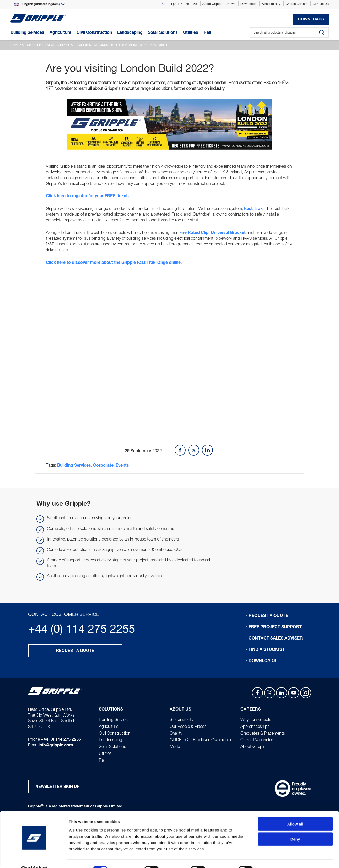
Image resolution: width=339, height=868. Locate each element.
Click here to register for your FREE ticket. (87, 196)
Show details (275, 858)
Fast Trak (253, 209)
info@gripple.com (56, 747)
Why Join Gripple (256, 721)
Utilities (105, 755)
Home (15, 45)
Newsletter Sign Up (57, 788)
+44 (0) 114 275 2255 (179, 4)
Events (122, 467)
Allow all (295, 812)
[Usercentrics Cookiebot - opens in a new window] (34, 858)
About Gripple (212, 4)
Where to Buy (271, 4)
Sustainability (181, 721)
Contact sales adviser (276, 639)
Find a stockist (267, 651)
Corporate (103, 467)
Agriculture (109, 728)
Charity (176, 735)
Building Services (74, 467)
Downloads (248, 4)
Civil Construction (115, 735)
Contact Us (321, 4)
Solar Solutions (112, 748)
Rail (102, 762)
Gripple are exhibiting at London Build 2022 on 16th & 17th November (112, 45)
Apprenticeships (255, 728)
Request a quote (75, 652)
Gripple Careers (296, 4)
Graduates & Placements (263, 735)
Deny (295, 827)
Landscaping (111, 741)
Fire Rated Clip (194, 233)
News (231, 4)
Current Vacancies (257, 741)
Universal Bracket (228, 233)
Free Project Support (275, 628)
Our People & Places (188, 728)
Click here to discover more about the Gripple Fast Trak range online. (114, 264)
